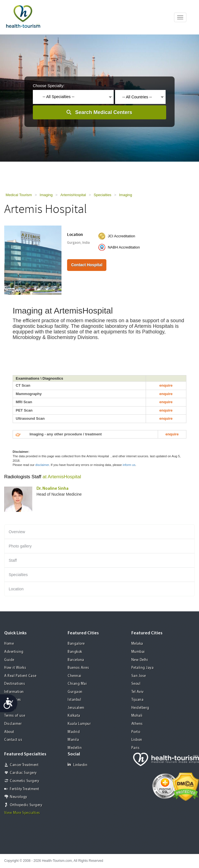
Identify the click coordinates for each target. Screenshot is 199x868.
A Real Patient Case (20, 676)
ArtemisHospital (73, 195)
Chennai (75, 676)
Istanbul (74, 700)
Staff (13, 560)
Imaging (46, 195)
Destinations (15, 684)
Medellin (75, 748)
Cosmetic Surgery (24, 781)
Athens (137, 724)
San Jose (139, 676)
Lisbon (137, 740)
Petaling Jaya (143, 668)
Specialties (103, 195)
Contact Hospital (87, 265)
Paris (136, 748)
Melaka (137, 644)
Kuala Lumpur (79, 724)
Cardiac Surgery (23, 773)
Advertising (14, 652)
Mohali (137, 716)
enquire (166, 385)
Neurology (19, 797)
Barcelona (76, 660)
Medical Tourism (19, 195)
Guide (9, 660)
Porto (136, 732)
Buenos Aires (78, 668)
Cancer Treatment (24, 765)
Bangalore (76, 644)
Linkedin (77, 765)
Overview (17, 532)
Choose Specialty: (49, 86)
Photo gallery (20, 546)
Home (9, 644)
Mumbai (138, 652)
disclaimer (42, 465)
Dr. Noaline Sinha (52, 489)
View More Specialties (22, 813)
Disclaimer (13, 724)
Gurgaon (75, 692)
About (9, 732)
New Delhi (140, 660)
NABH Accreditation (124, 247)
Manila (73, 740)
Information (14, 692)
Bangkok (75, 652)
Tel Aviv (138, 692)
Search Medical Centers (104, 112)
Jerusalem (76, 708)
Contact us (13, 740)
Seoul (136, 684)
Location (16, 589)
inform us (129, 465)
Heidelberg (140, 708)
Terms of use (15, 716)
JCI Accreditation (122, 236)
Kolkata (74, 716)
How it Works (15, 668)
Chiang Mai (77, 684)
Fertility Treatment (25, 789)
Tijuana (138, 700)
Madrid (74, 732)
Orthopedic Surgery (26, 805)
